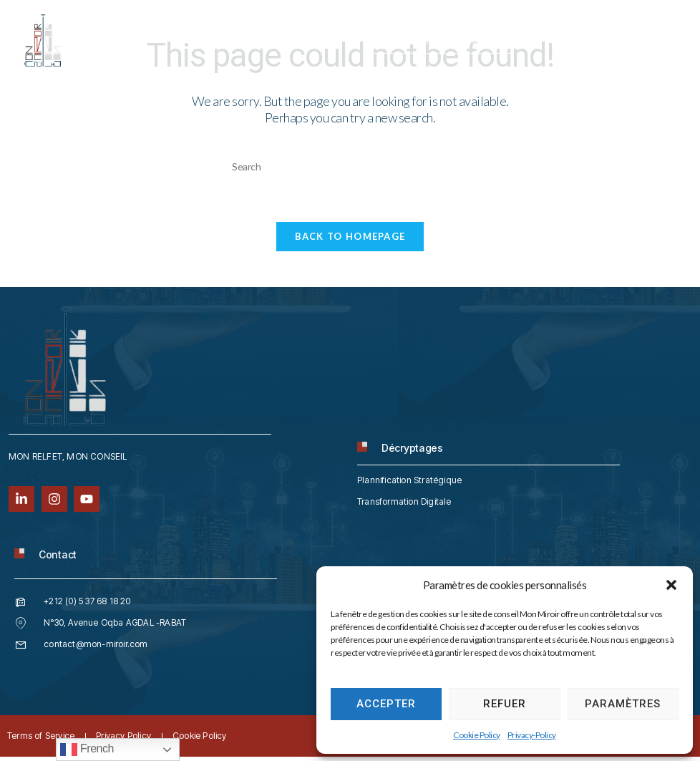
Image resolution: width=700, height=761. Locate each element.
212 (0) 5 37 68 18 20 (294, 40)
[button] (671, 585)
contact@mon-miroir (439, 40)
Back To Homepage (350, 240)
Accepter (386, 704)
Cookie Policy (477, 735)
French (87, 750)
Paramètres (623, 704)
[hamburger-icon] (666, 31)
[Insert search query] (350, 166)
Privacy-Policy (532, 735)
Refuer (505, 704)
